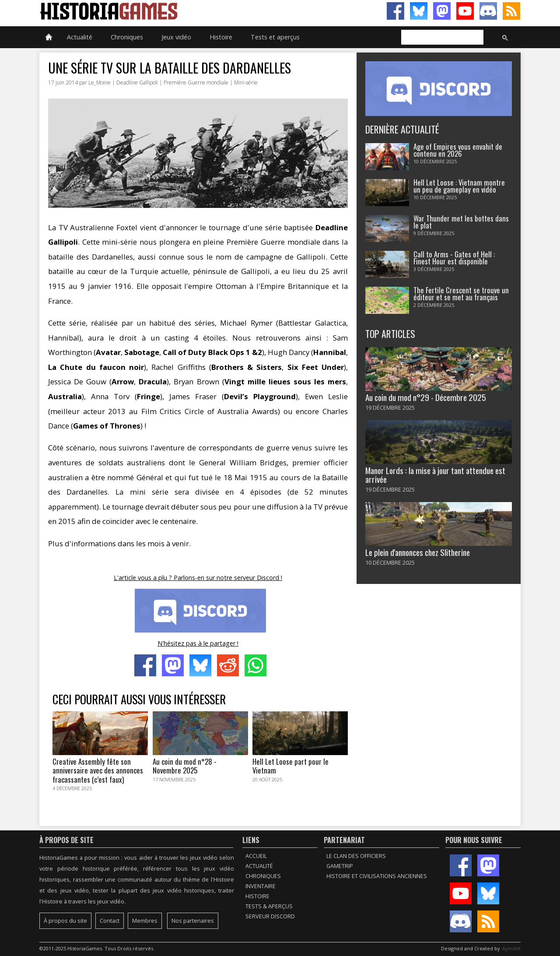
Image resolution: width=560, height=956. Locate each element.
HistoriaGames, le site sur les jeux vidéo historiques (160, 11)
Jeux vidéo (176, 37)
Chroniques (127, 37)
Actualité (80, 37)
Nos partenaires (193, 921)
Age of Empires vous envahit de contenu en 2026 (458, 150)
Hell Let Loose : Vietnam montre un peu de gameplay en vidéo (459, 186)
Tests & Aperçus (269, 906)
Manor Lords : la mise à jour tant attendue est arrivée (435, 474)
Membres (145, 921)
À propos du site (65, 921)
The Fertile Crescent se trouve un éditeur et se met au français (461, 294)
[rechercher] (441, 38)
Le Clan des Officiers (356, 856)
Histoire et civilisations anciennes (377, 876)
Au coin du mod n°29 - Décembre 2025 (426, 397)
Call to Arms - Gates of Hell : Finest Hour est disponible (454, 258)
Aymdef (511, 948)
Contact (110, 921)
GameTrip (340, 866)
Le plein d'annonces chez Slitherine (418, 552)
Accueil (256, 856)
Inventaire (261, 886)
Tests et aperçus (275, 37)
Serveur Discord (270, 916)
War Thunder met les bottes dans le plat (461, 222)
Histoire (221, 37)
